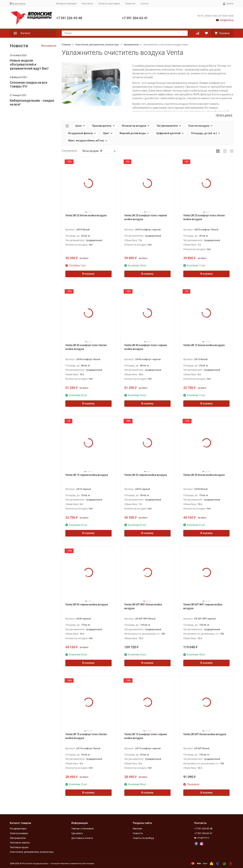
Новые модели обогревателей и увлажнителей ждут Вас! (29, 64)
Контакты (87, 4)
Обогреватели (18, 838)
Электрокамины (19, 833)
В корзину (88, 274)
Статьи (144, 4)
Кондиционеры (18, 829)
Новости (130, 4)
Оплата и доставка (109, 4)
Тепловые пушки (19, 847)
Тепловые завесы (20, 843)
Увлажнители (131, 45)
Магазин (138, 829)
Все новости (49, 46)
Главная (66, 45)
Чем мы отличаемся (83, 829)
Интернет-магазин (66, 4)
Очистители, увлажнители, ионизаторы (97, 45)
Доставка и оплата (82, 838)
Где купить (77, 833)
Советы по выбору (143, 838)
